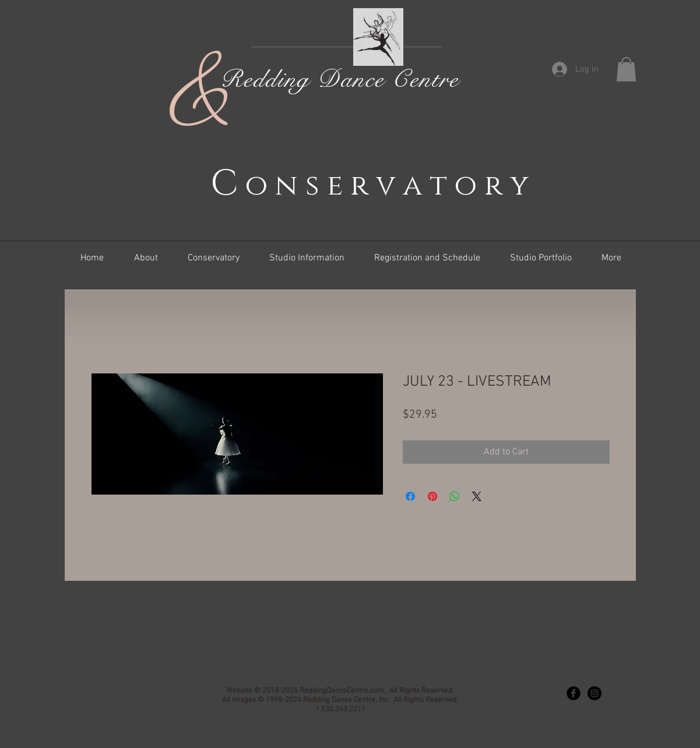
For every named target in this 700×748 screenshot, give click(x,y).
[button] (626, 69)
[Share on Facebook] (410, 496)
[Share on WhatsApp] (455, 496)
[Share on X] (477, 496)
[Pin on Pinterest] (432, 496)
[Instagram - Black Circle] (595, 693)
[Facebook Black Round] (574, 693)
